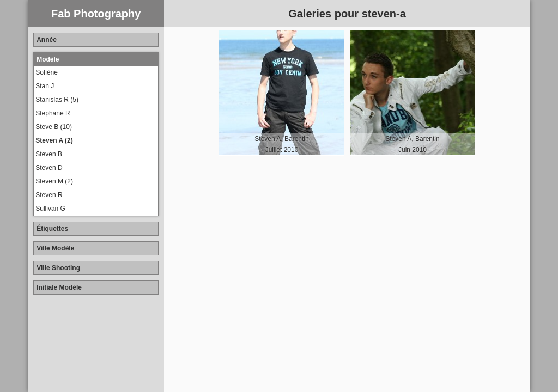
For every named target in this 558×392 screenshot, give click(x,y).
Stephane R (53, 113)
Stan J (45, 86)
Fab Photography (96, 14)
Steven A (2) (54, 140)
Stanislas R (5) (57, 100)
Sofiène (47, 72)
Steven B (49, 154)
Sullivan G (50, 209)
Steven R (49, 195)
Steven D (49, 168)
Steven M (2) (54, 181)
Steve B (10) (54, 127)
